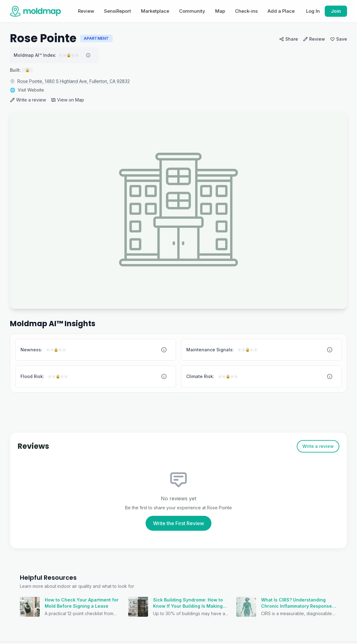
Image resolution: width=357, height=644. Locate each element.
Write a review (28, 100)
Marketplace (155, 11)
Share (289, 39)
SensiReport (117, 11)
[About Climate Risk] (330, 376)
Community (192, 11)
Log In (313, 11)
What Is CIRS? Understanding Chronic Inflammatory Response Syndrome (296, 603)
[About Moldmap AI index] (88, 55)
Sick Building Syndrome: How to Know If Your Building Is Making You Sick (188, 603)
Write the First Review (178, 523)
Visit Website (31, 90)
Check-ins (246, 11)
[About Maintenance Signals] (330, 350)
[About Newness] (164, 350)
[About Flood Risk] (164, 376)
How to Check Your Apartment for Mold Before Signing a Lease (82, 603)
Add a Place (281, 11)
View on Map (68, 100)
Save (339, 39)
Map (220, 11)
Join (336, 11)
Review (86, 11)
